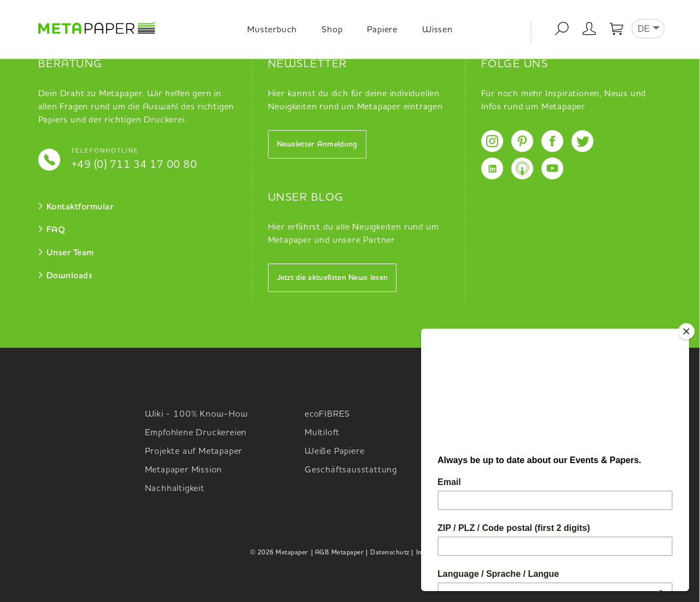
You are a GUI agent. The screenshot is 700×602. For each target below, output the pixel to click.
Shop (332, 30)
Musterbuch (272, 30)
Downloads (70, 276)
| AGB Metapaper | (340, 553)
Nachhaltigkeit (175, 489)
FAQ (56, 230)
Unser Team (70, 253)
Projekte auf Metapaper (194, 452)
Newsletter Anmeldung (317, 144)
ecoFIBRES (327, 414)
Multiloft (322, 433)
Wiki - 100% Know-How (197, 414)
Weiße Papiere (334, 452)
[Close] (686, 331)
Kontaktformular (80, 207)
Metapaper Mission (184, 470)
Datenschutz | (392, 553)
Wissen (437, 30)
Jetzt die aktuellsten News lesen (332, 278)
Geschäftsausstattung (351, 470)
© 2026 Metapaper (279, 553)
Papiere (382, 30)
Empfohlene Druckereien (196, 433)
